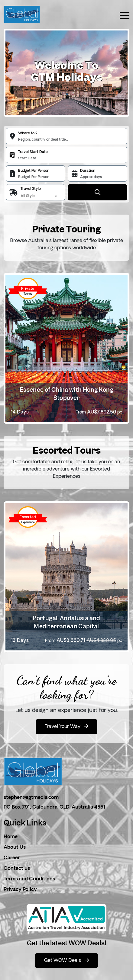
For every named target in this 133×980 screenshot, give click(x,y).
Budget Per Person (34, 171)
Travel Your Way (66, 726)
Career (12, 858)
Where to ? (28, 133)
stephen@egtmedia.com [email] (31, 798)
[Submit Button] (97, 192)
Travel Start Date (33, 152)
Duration (88, 171)
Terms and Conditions (29, 879)
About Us (15, 848)
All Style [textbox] (28, 196)
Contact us (17, 869)
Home (11, 837)
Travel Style (31, 189)
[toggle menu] (122, 15)
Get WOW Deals (66, 960)
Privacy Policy (20, 890)
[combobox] (40, 196)
